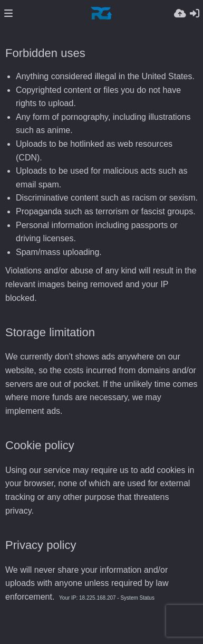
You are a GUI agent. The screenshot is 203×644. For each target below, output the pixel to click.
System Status (137, 598)
